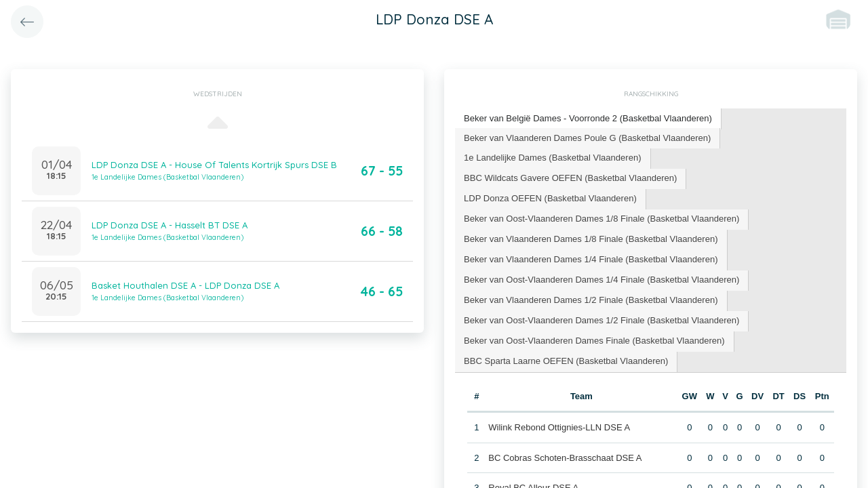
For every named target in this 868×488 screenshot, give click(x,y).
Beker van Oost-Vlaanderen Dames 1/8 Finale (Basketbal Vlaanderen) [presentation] (601, 219)
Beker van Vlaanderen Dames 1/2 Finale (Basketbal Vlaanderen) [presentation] (591, 300)
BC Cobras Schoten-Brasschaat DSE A (565, 457)
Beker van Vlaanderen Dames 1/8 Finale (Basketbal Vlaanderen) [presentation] (591, 239)
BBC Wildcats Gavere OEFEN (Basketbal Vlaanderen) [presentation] (570, 178)
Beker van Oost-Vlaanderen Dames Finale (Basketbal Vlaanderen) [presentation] (594, 340)
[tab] (588, 119)
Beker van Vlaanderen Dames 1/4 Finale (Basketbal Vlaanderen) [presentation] (591, 259)
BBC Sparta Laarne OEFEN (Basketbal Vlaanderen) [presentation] (566, 360)
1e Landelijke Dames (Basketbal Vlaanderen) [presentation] (552, 158)
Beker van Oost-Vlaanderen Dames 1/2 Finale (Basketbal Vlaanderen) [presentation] (601, 320)
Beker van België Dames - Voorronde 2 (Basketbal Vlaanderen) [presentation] (588, 118)
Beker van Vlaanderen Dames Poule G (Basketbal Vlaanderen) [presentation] (587, 137)
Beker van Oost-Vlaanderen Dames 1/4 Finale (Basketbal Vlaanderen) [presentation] (601, 280)
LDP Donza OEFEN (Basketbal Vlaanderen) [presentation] (550, 198)
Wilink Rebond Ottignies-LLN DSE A (559, 427)
